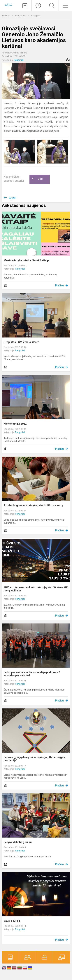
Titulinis (6, 15)
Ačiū (37, 179)
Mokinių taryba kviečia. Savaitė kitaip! (27, 260)
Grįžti (12, 198)
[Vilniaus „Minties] (9, 5)
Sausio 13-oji (12, 921)
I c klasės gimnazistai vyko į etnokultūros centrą (33, 505)
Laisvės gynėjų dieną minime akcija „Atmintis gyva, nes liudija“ (35, 759)
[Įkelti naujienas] (25, 6)
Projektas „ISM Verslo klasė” (21, 342)
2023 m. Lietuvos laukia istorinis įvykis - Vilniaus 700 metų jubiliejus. (36, 589)
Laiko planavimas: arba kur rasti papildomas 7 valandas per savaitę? (32, 674)
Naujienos (21, 15)
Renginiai (36, 15)
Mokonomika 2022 (15, 424)
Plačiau (59, 285)
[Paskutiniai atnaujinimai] (38, 6)
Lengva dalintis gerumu (18, 842)
